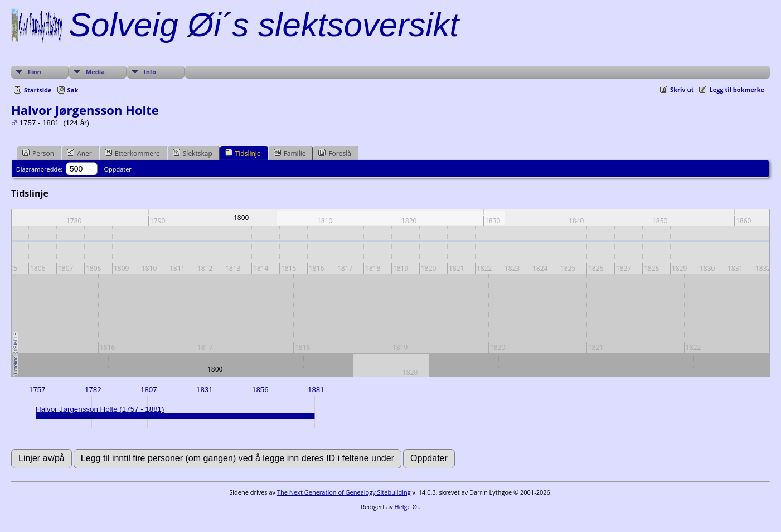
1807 (149, 390)
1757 (37, 390)
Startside (38, 90)
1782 (93, 390)
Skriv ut (682, 89)
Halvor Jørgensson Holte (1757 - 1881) (100, 409)
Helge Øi (407, 507)
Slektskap (193, 153)
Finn (35, 72)
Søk (73, 90)
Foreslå (334, 153)
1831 (205, 390)
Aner (79, 153)
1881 (316, 390)
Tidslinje (243, 153)
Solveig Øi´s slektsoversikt (264, 25)
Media (95, 72)
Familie (290, 153)
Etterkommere (132, 153)
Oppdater (117, 169)
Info (150, 72)
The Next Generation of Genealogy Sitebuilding (344, 492)
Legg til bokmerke (737, 89)
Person (38, 153)
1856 (260, 390)
